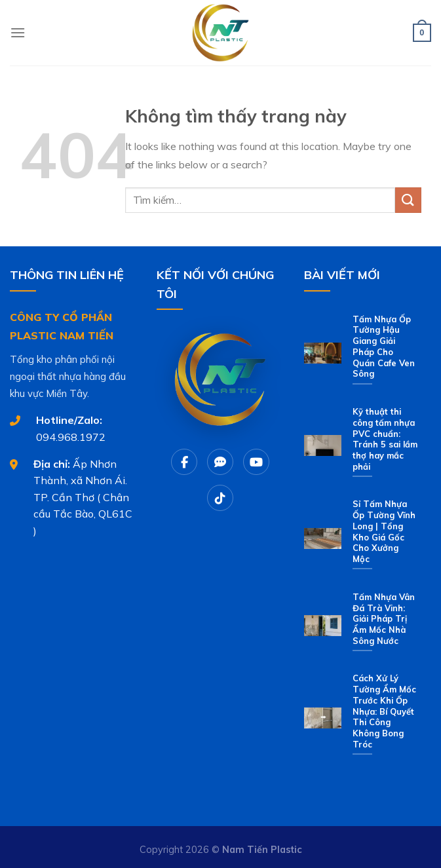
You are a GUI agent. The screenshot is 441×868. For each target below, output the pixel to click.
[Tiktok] (220, 498)
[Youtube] (256, 462)
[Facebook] (184, 462)
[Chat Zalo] (220, 462)
